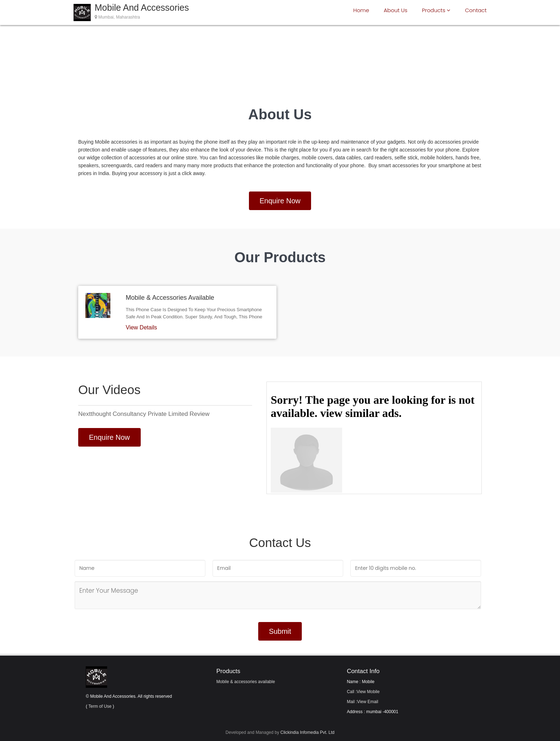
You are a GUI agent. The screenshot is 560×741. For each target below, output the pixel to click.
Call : (363, 692)
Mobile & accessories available (246, 682)
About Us (395, 10)
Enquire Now (280, 201)
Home (361, 10)
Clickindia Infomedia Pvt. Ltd (307, 732)
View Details (141, 327)
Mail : (362, 702)
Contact (476, 10)
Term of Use (100, 706)
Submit (280, 631)
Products (436, 10)
